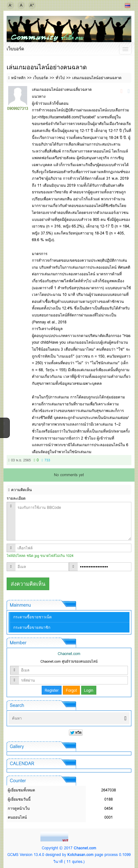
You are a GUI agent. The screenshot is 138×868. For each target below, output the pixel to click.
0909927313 (18, 108)
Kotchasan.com (81, 855)
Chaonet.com (85, 848)
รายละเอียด (16, 498)
